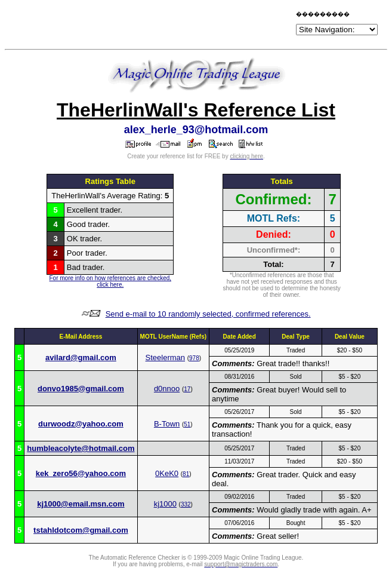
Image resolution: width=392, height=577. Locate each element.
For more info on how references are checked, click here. (110, 281)
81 (186, 474)
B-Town (167, 424)
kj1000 (165, 504)
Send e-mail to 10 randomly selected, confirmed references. (208, 314)
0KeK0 (167, 473)
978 (194, 358)
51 (187, 424)
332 (186, 504)
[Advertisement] (154, 25)
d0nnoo (167, 389)
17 (187, 389)
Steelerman (165, 357)
